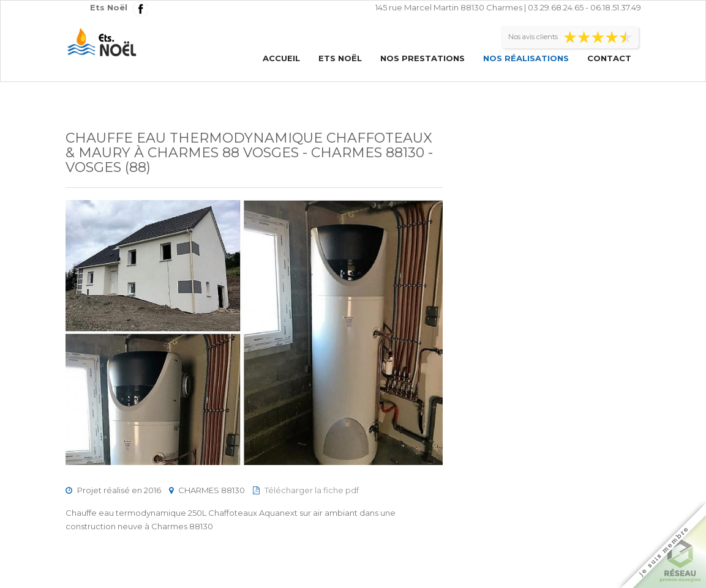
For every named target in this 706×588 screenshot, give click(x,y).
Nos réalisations (526, 58)
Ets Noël (340, 58)
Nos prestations (422, 58)
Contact (609, 58)
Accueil (281, 58)
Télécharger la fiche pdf (312, 490)
